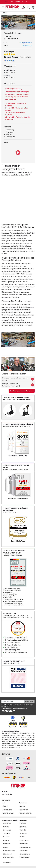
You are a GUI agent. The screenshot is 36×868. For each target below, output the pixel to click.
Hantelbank (23, 834)
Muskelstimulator (9, 857)
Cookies (5, 806)
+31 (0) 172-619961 (26, 43)
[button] (3, 340)
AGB (4, 803)
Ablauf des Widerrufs (25, 813)
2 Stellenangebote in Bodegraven (22, 391)
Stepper (6, 847)
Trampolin (23, 830)
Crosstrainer (7, 823)
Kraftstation (7, 830)
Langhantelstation (25, 847)
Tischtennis (7, 834)
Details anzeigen (9, 61)
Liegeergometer (24, 840)
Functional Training (9, 851)
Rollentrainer (24, 844)
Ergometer (23, 823)
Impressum (22, 806)
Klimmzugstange (25, 854)
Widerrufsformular (8, 813)
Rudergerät (23, 827)
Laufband (6, 827)
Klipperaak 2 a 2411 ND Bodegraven (11, 38)
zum (7, 794)
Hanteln (22, 837)
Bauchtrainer (24, 851)
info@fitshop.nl (27, 46)
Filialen (5, 13)
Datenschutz (23, 803)
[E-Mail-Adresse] (13, 701)
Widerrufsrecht (24, 810)
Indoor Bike (7, 837)
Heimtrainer (7, 844)
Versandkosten (7, 810)
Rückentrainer (8, 854)
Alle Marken (7, 862)
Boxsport (6, 840)
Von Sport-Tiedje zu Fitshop (10, 731)
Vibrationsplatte (25, 857)
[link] (3, 712)
